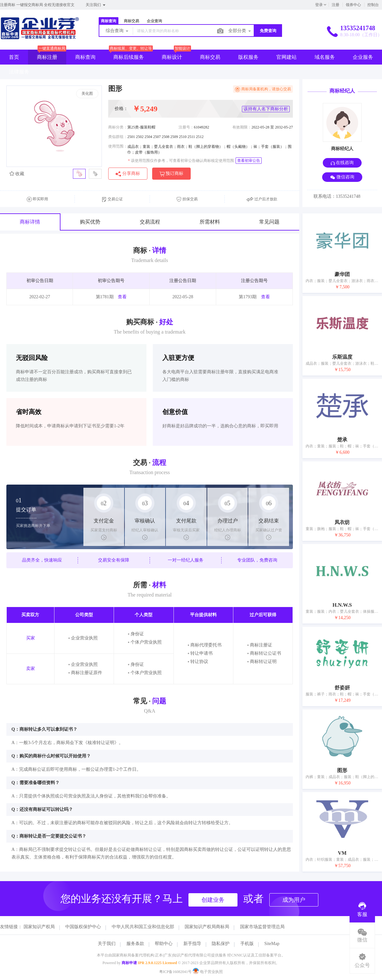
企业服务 (363, 57)
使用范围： (118, 146)
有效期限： (242, 127)
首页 (14, 57)
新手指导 (192, 944)
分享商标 (128, 174)
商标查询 (109, 21)
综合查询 (117, 31)
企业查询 (154, 21)
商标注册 (47, 57)
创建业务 (213, 900)
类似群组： (118, 137)
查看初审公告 (249, 161)
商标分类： (118, 127)
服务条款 (135, 944)
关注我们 (96, 5)
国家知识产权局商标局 (207, 927)
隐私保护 (221, 944)
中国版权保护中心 (83, 927)
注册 (336, 5)
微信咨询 (342, 177)
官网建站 (286, 57)
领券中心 (353, 5)
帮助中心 (164, 944)
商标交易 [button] (210, 57)
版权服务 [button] (248, 57)
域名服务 (325, 57)
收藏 (17, 174)
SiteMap (272, 944)
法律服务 (19, 72)
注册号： (186, 127)
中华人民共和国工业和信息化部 (143, 927)
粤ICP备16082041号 (176, 972)
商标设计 (172, 57)
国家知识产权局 (39, 927)
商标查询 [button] (85, 57)
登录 (319, 5)
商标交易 (131, 21)
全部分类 (240, 31)
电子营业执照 (208, 972)
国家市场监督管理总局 (262, 927)
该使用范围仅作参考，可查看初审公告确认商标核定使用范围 (181, 161)
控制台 (373, 5)
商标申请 (129, 963)
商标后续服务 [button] (129, 57)
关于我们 (107, 944)
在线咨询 (342, 163)
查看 (122, 297)
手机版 (247, 944)
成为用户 (294, 900)
